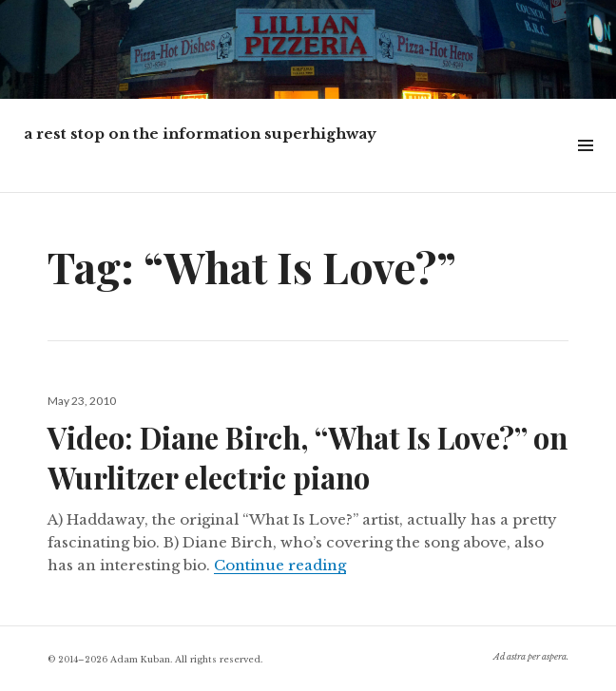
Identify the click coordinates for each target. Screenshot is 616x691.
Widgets (585, 167)
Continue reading (280, 565)
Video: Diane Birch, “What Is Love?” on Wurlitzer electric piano (308, 457)
